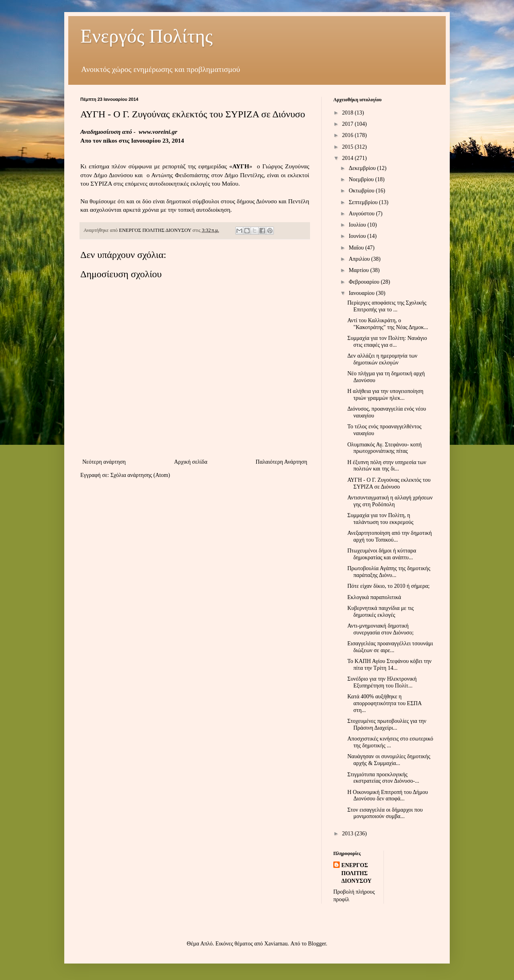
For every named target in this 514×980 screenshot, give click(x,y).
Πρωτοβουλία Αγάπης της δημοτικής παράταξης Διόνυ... (389, 572)
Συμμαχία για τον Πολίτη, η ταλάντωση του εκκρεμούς (380, 519)
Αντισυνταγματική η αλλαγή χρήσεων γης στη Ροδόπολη (390, 501)
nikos (110, 140)
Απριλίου (360, 259)
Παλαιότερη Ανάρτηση (281, 462)
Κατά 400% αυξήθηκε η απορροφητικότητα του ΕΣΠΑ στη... (384, 703)
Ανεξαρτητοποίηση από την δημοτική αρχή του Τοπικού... (390, 536)
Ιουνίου (358, 236)
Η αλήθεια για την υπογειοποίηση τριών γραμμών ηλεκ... (385, 395)
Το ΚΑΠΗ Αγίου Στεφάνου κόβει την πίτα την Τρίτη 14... (390, 665)
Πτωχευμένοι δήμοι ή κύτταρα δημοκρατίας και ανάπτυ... (382, 554)
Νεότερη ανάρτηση (104, 462)
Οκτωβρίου (362, 191)
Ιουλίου (358, 225)
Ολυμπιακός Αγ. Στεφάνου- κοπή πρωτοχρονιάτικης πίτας (384, 448)
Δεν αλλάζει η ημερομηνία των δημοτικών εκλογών (382, 359)
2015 (349, 147)
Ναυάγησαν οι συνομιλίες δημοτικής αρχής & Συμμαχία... (389, 760)
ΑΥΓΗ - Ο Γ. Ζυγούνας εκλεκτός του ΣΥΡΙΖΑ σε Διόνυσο (389, 483)
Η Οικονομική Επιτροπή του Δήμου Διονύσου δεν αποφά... (388, 796)
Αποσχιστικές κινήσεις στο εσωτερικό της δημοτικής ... (390, 742)
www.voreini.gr (158, 132)
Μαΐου (357, 248)
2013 (349, 834)
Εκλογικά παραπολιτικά (374, 597)
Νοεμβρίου (362, 179)
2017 (349, 124)
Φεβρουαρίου (365, 282)
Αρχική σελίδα (191, 462)
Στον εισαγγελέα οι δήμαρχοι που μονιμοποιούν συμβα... (385, 813)
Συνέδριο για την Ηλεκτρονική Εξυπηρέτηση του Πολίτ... (382, 682)
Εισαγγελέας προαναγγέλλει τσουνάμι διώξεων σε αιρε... (390, 647)
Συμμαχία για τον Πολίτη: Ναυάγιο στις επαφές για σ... (387, 342)
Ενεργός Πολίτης (147, 36)
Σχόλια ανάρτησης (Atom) (140, 475)
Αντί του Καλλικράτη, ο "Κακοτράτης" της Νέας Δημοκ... (388, 324)
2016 (349, 135)
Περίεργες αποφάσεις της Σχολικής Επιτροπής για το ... (387, 306)
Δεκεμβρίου (363, 168)
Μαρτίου (359, 270)
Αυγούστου (362, 214)
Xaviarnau (276, 944)
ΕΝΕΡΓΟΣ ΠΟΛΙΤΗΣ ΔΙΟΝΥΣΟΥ (356, 873)
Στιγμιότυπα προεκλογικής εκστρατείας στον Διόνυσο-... (383, 778)
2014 (349, 158)
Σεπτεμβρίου (364, 202)
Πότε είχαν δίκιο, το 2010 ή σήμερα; (389, 586)
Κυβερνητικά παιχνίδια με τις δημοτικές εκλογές (380, 612)
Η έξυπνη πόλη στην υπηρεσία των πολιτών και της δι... (387, 466)
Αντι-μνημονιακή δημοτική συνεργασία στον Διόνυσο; (380, 629)
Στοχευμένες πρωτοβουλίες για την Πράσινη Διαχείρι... (387, 724)
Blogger (317, 944)
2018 (349, 113)
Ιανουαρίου (362, 293)
